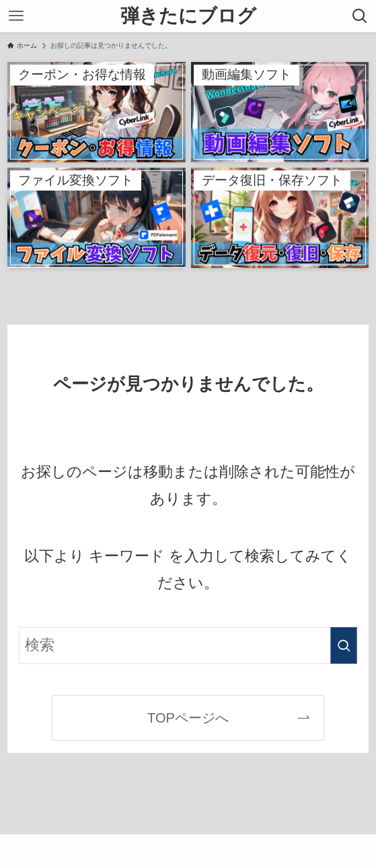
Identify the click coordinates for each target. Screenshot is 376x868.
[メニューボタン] (16, 16)
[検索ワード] (188, 645)
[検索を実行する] (344, 645)
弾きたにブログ (188, 16)
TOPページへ (188, 718)
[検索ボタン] (360, 16)
